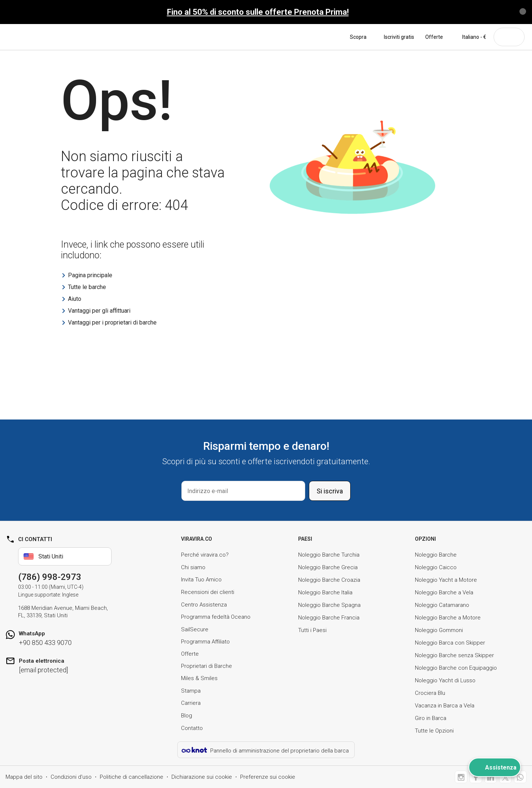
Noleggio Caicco (436, 567)
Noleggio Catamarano (442, 605)
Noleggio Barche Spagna (329, 605)
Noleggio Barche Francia (329, 618)
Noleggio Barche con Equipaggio (456, 668)
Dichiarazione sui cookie (202, 777)
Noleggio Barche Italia (325, 592)
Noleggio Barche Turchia (329, 555)
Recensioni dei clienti (208, 592)
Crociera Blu (430, 693)
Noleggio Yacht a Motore (446, 580)
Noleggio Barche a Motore (448, 618)
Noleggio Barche (436, 555)
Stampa (191, 691)
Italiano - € (470, 37)
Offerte (434, 37)
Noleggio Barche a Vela (444, 592)
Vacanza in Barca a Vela (445, 706)
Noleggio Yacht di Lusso (445, 680)
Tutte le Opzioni (434, 731)
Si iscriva (330, 491)
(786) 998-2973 (50, 577)
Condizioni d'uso (71, 777)
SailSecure (195, 629)
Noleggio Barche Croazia (329, 580)
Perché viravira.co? (205, 555)
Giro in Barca (431, 718)
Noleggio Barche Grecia (328, 567)
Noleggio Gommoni (439, 630)
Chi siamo (193, 567)
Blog (187, 716)
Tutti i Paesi (312, 630)
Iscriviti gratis (399, 37)
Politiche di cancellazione (132, 777)
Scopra (361, 37)
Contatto (192, 728)
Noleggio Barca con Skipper (450, 643)
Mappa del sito (24, 777)
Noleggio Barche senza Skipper (454, 655)
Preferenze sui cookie (268, 777)
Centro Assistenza (204, 605)
